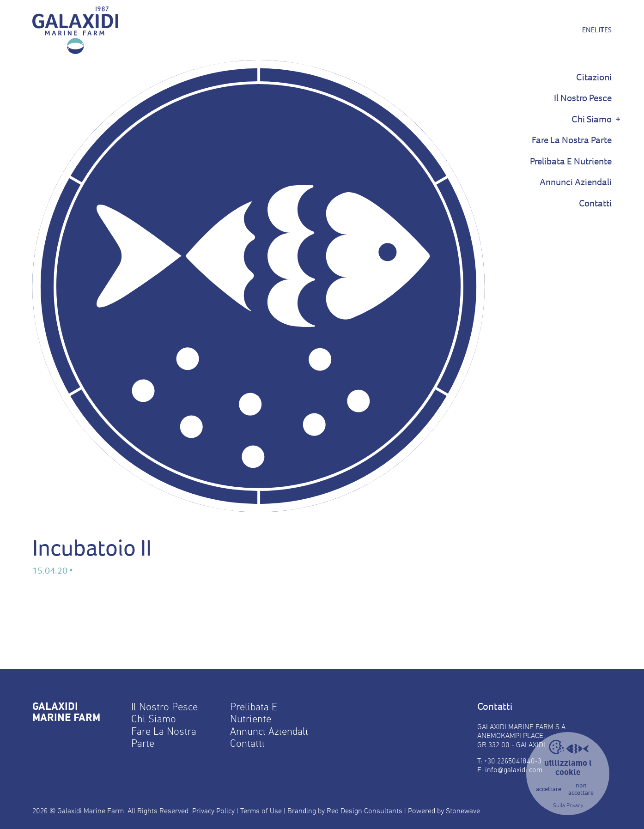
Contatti (595, 203)
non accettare (581, 790)
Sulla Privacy (568, 805)
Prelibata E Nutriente (571, 161)
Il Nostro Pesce (583, 98)
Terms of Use (261, 811)
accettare (549, 789)
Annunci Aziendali (576, 182)
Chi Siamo (592, 119)
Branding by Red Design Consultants (345, 811)
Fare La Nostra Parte (572, 140)
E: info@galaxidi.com (510, 770)
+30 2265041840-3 (513, 761)
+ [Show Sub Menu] (618, 119)
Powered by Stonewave (444, 811)
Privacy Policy (213, 811)
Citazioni (594, 77)
